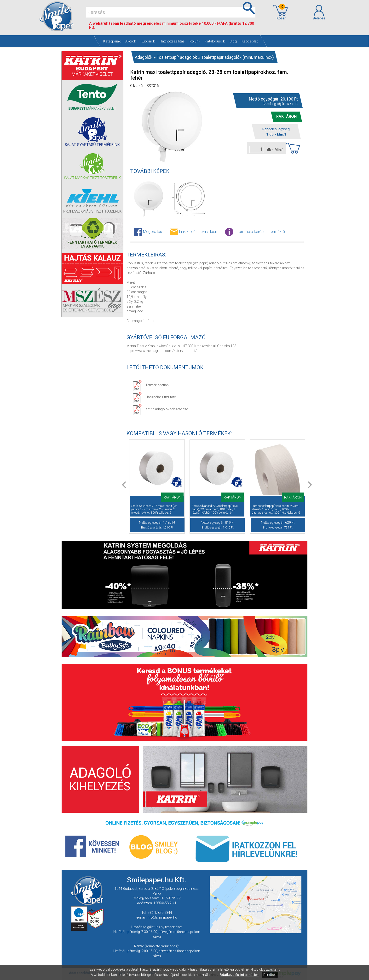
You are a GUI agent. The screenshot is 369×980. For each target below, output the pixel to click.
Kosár (281, 12)
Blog (233, 41)
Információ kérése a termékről (255, 232)
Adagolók (144, 57)
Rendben (270, 975)
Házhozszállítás (172, 41)
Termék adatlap (151, 385)
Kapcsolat (250, 41)
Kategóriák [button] (112, 41)
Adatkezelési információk (239, 975)
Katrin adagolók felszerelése (160, 409)
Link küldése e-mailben (193, 232)
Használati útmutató (154, 397)
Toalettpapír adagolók (177, 57)
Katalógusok (215, 41)
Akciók (131, 41)
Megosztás (148, 232)
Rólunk (195, 41)
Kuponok (148, 41)
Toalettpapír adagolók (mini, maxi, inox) (237, 57)
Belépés (319, 12)
